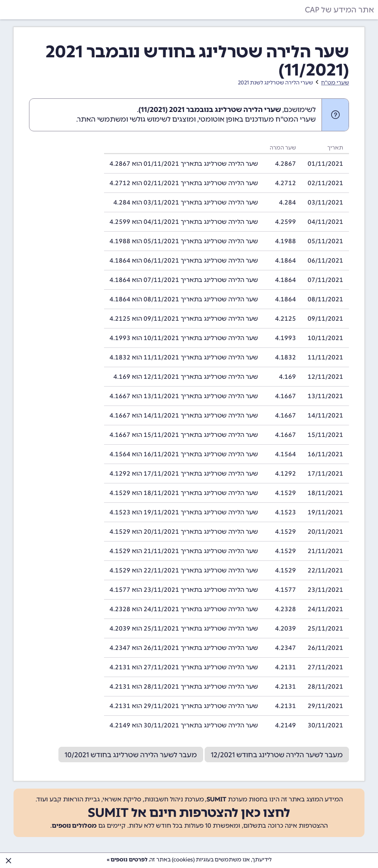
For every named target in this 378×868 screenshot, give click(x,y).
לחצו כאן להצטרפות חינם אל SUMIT (189, 813)
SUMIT (216, 799)
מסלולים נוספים (74, 826)
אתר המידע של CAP (340, 10)
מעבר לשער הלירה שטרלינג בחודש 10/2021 (131, 755)
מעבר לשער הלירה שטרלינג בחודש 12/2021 (277, 755)
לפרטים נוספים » (127, 860)
